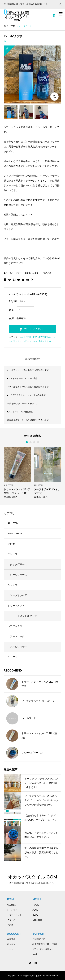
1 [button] (27, 442)
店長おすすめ (45, 341)
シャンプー (14, 585)
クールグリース (19, 575)
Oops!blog (37, 920)
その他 (11, 544)
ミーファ (12, 657)
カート (10, 949)
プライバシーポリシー (43, 949)
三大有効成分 (32, 359)
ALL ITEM (26, 337)
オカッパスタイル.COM (33, 877)
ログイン (11, 944)
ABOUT (36, 910)
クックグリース (19, 564)
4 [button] (38, 442)
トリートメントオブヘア (23, 616)
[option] (17, 472)
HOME (36, 905)
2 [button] (31, 442)
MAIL (35, 954)
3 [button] (34, 442)
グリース (12, 554)
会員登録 (11, 939)
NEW (34, 337)
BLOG (35, 915)
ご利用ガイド (39, 939)
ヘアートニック (30, 341)
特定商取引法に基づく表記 (45, 944)
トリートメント (16, 606)
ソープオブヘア (19, 595)
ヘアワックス (15, 626)
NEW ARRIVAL (45, 337)
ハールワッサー (19, 647)
